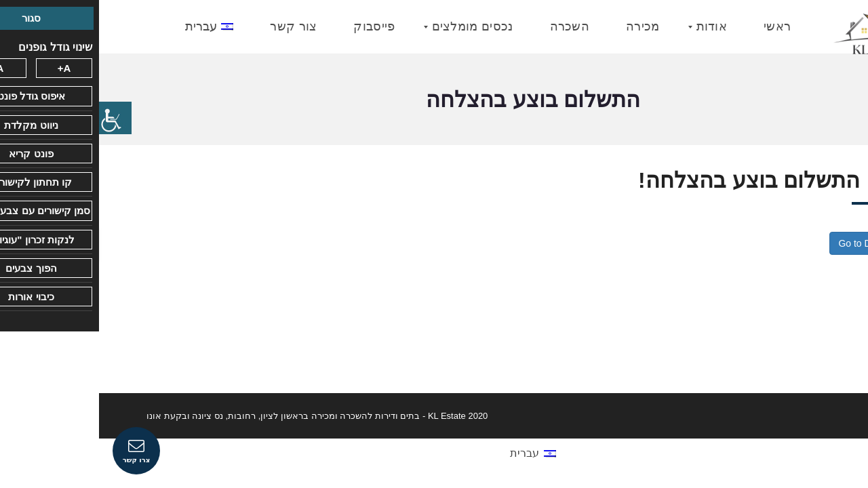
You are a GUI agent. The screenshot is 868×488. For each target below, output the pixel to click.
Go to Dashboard (775, 243)
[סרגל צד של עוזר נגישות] (16, 118)
